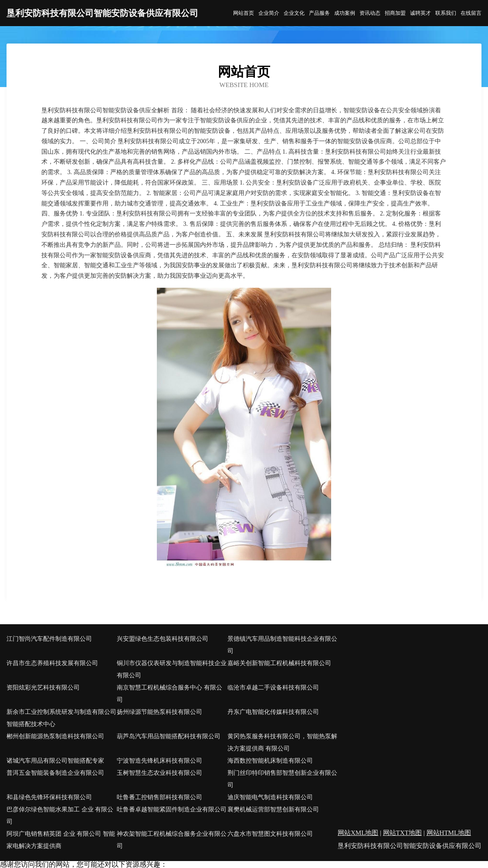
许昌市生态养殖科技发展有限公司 (52, 663)
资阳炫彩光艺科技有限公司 (43, 688)
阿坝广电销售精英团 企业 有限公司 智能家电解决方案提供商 (61, 840)
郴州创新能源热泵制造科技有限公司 (55, 736)
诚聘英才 (420, 13)
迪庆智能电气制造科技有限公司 (270, 797)
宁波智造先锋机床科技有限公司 (159, 761)
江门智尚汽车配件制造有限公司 (49, 639)
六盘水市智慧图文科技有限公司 (270, 834)
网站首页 (244, 13)
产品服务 (319, 13)
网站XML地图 (358, 833)
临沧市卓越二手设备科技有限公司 (273, 688)
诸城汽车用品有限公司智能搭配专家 (55, 761)
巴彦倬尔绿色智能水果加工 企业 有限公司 (60, 816)
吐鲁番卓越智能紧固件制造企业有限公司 (172, 809)
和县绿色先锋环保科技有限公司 (49, 797)
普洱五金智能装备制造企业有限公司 (55, 773)
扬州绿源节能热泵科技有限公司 (159, 712)
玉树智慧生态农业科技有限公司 (159, 773)
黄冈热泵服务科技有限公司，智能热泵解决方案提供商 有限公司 (282, 742)
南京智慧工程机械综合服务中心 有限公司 (169, 694)
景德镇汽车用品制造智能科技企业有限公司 (282, 645)
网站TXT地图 (402, 833)
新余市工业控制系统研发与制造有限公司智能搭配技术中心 (61, 718)
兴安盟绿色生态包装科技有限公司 (163, 639)
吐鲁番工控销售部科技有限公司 (159, 797)
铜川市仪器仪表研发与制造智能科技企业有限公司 (172, 669)
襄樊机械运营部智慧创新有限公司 (273, 809)
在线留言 (471, 13)
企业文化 (294, 13)
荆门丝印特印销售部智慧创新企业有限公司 (282, 779)
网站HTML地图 (449, 833)
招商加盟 (395, 13)
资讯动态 (370, 13)
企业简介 (269, 13)
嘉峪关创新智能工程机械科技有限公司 (279, 663)
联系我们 (446, 13)
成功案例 (345, 13)
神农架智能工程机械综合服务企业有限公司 (172, 840)
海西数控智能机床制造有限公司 (270, 761)
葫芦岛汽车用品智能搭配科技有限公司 (169, 736)
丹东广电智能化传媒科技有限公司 (273, 712)
